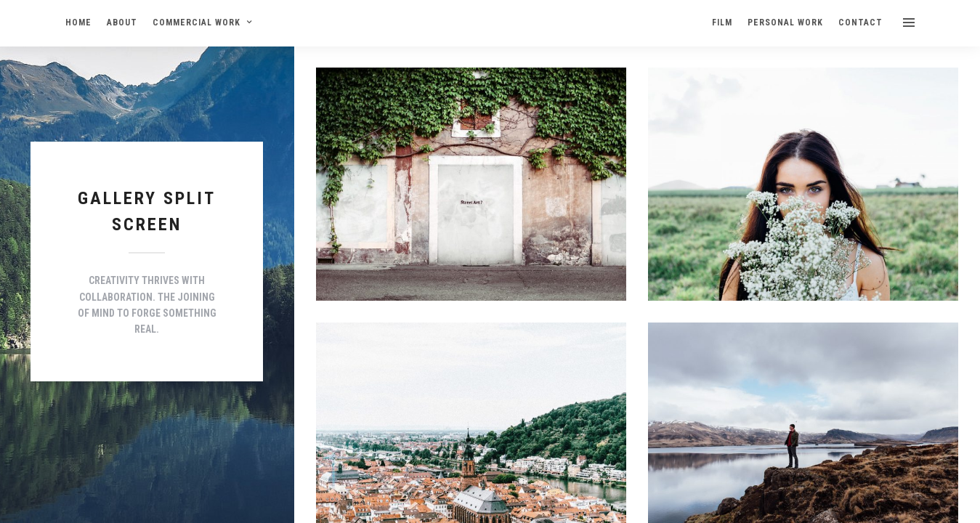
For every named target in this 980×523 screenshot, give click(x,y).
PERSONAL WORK (785, 23)
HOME (78, 23)
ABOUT (122, 23)
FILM (722, 23)
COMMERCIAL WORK (197, 23)
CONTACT (860, 23)
